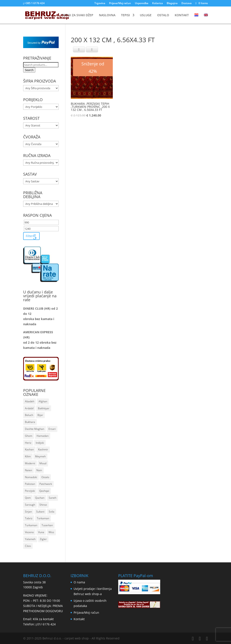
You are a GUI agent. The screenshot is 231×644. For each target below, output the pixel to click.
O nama (79, 582)
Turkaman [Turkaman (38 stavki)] (31, 525)
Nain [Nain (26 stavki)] (39, 470)
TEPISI (125, 15)
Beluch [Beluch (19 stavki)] (29, 415)
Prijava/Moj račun (120, 3)
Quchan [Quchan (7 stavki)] (40, 498)
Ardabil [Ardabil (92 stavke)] (29, 408)
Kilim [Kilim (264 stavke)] (28, 456)
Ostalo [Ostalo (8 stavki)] (45, 477)
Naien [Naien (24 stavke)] (28, 470)
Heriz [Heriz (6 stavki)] (28, 443)
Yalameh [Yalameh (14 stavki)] (30, 539)
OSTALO (163, 15)
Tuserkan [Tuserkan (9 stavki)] (47, 525)
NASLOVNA (107, 15)
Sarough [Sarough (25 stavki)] (30, 505)
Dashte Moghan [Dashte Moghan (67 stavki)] (35, 429)
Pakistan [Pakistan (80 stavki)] (30, 484)
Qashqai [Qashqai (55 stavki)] (44, 491)
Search (29, 70)
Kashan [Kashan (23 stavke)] (29, 449)
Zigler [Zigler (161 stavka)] (43, 539)
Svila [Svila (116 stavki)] (52, 512)
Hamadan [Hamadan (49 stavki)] (43, 436)
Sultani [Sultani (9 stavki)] (40, 512)
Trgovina (100, 3)
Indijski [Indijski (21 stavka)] (40, 443)
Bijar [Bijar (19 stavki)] (40, 415)
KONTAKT (182, 15)
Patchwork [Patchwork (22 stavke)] (46, 484)
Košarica (157, 3)
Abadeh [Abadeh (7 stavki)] (30, 401)
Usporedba (142, 3)
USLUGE (146, 15)
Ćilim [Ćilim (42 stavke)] (28, 546)
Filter (29, 236)
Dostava (187, 3)
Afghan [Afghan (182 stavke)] (43, 401)
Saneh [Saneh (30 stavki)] (52, 498)
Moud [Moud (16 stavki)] (43, 463)
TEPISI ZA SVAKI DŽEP (78, 15)
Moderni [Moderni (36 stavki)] (30, 463)
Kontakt (79, 619)
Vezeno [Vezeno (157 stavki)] (29, 532)
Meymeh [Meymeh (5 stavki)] (40, 456)
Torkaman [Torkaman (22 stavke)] (43, 518)
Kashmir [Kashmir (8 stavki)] (43, 449)
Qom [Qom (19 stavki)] (28, 498)
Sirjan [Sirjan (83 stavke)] (28, 512)
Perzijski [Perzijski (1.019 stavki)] (30, 491)
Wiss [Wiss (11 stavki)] (51, 532)
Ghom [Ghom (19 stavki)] (29, 436)
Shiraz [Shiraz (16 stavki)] (43, 505)
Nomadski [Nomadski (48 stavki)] (31, 477)
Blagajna (172, 3)
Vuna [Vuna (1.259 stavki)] (41, 532)
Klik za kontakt (43, 619)
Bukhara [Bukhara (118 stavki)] (30, 422)
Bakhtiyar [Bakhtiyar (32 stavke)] (44, 408)
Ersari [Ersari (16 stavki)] (52, 429)
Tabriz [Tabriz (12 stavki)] (29, 518)
